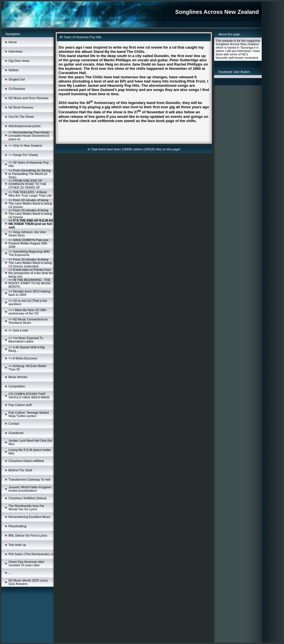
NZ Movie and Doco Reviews (29, 98)
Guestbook (16, 433)
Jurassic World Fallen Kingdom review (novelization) (30, 489)
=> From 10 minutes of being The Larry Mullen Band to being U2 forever (30, 203)
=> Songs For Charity (23, 155)
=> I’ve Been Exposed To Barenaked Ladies (26, 340)
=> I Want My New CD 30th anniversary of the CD (27, 312)
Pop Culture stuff (20, 405)
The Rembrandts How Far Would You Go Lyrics (26, 508)
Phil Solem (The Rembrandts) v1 (31, 554)
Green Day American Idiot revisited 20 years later (26, 563)
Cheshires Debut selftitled (26, 461)
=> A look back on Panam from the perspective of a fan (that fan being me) (31, 273)
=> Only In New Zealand (25, 146)
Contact (14, 424)
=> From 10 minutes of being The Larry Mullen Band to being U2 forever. (30, 214)
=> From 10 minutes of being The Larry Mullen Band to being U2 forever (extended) (30, 263)
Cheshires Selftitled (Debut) (28, 498)
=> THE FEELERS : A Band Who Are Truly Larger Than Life (30, 194)
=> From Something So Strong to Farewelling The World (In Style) (30, 174)
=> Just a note (18, 330)
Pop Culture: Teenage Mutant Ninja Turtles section (29, 414)
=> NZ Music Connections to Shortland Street (28, 321)
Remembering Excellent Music (30, 517)
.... (10, 573)
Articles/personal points (25, 126)
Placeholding (17, 526)
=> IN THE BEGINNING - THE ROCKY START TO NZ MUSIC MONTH (30, 283)
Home (13, 42)
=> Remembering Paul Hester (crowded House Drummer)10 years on (29, 136)
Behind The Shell (20, 470)
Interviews (16, 51)
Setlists (13, 70)
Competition (17, 386)
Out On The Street (21, 117)
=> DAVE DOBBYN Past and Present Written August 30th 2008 (28, 243)
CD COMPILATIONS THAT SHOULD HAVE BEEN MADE (29, 396)
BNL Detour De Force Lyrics (28, 535)
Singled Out (17, 79)
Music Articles (18, 377)
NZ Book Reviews (21, 107)
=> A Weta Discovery (23, 358)
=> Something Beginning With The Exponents (29, 253)
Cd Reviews (17, 89)
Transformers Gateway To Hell (29, 480)
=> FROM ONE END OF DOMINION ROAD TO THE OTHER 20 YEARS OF (27, 184)
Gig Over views (19, 61)
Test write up (17, 545)
